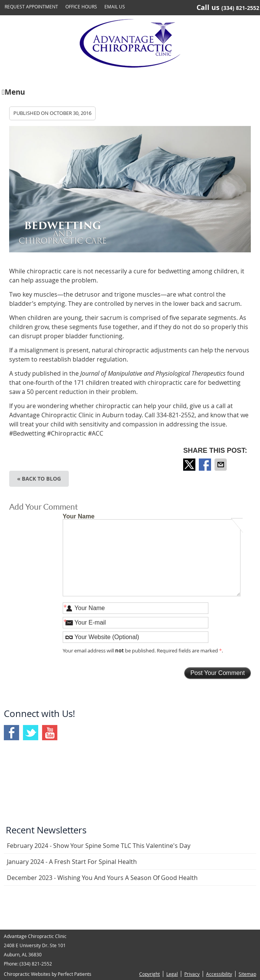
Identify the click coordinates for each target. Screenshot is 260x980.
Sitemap (247, 974)
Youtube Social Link (50, 733)
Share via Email (221, 465)
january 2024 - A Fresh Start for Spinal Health (72, 862)
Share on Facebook (206, 465)
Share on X (190, 465)
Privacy (192, 974)
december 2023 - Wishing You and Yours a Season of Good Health (102, 878)
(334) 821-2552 (240, 8)
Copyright (149, 974)
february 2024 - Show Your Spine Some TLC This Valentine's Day (99, 846)
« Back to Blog (39, 479)
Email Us (115, 6)
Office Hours (81, 6)
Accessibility (219, 974)
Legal (172, 974)
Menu (13, 91)
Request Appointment (31, 6)
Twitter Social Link (31, 733)
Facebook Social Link (11, 733)
